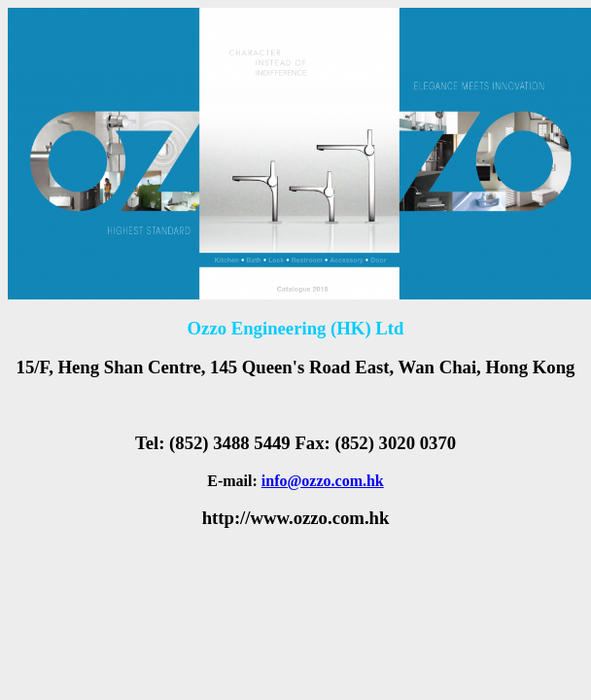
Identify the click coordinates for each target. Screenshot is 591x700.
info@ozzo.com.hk (323, 481)
